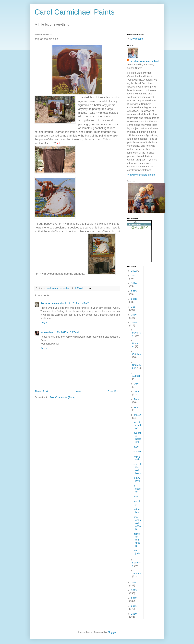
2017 (134, 307)
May (136, 399)
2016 (134, 315)
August (136, 376)
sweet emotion (137, 425)
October (137, 354)
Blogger (112, 632)
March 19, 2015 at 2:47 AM (74, 303)
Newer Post (42, 391)
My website (137, 39)
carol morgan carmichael (144, 61)
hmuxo (45, 332)
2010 (134, 614)
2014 (134, 582)
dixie (136, 447)
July (136, 384)
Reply (44, 323)
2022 (134, 271)
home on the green (137, 540)
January (137, 573)
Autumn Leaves (50, 303)
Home (78, 391)
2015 (134, 322)
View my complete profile (141, 175)
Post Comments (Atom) (62, 397)
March (138, 415)
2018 (134, 299)
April (137, 407)
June (137, 391)
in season (137, 489)
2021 (134, 276)
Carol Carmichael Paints (75, 12)
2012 (134, 598)
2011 (134, 606)
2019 (134, 291)
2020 (134, 283)
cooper (137, 452)
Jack (136, 497)
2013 (134, 590)
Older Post (113, 391)
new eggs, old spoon (137, 523)
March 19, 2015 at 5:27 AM (64, 332)
